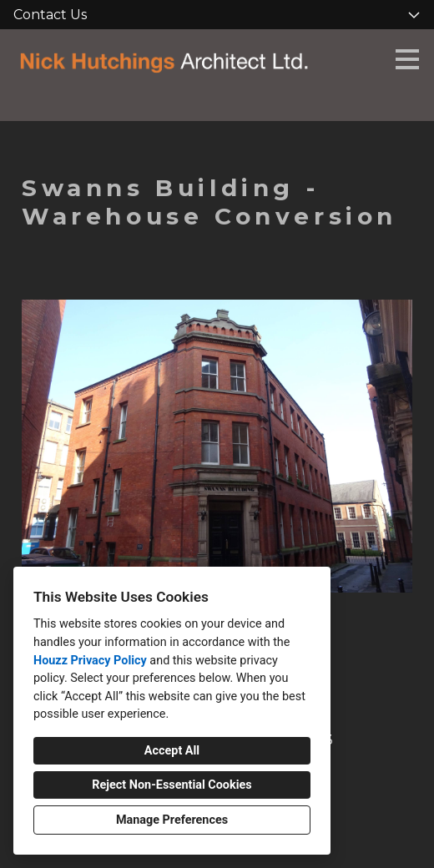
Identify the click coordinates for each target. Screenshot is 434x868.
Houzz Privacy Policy (90, 661)
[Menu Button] (407, 59)
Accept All (172, 751)
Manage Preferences (172, 820)
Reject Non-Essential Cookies (172, 785)
